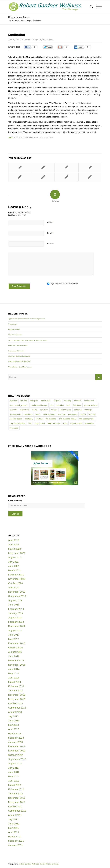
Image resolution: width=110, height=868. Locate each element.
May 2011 (14, 828)
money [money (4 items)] (38, 414)
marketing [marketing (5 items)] (78, 410)
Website (51, 244)
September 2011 (17, 811)
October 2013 (16, 703)
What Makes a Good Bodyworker (20, 367)
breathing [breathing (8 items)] (68, 401)
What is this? (13, 324)
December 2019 (17, 592)
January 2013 (16, 742)
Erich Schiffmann (21, 137)
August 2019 (15, 600)
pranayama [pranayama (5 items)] (73, 414)
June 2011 (14, 824)
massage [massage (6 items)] (88, 410)
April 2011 (14, 832)
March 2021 (15, 570)
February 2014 (16, 686)
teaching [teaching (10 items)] (39, 419)
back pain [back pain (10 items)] (34, 401)
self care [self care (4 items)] (92, 414)
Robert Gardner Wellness (29, 864)
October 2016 (16, 648)
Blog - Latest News (19, 17)
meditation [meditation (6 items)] (28, 414)
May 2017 (14, 639)
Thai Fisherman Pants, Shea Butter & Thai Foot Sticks (28, 340)
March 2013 (15, 733)
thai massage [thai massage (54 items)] (51, 419)
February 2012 (16, 789)
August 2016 (15, 652)
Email (50, 233)
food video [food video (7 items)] (77, 405)
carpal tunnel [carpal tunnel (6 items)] (89, 401)
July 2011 (13, 819)
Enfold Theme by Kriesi (49, 864)
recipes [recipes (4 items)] (83, 414)
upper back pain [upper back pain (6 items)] (54, 423)
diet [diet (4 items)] (52, 405)
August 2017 (15, 630)
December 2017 (17, 626)
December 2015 (17, 665)
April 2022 (14, 545)
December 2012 (17, 746)
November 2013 (17, 699)
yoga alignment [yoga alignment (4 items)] (76, 423)
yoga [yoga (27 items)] (65, 423)
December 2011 (17, 798)
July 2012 (13, 768)
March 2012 (15, 785)
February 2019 (16, 609)
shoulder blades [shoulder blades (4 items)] (16, 419)
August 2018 (15, 617)
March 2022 (15, 549)
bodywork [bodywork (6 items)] (57, 401)
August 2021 (15, 557)
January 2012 (16, 794)
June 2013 (14, 721)
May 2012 (14, 776)
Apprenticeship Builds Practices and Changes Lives (27, 319)
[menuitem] (90, 7)
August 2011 (15, 815)
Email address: (15, 501)
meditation (43, 137)
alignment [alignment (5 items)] (14, 401)
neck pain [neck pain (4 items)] (61, 414)
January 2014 (16, 690)
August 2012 (15, 763)
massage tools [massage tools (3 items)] (15, 414)
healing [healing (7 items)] (34, 410)
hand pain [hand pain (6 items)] (14, 410)
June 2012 (14, 772)
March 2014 (15, 682)
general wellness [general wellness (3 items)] (91, 405)
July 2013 (13, 716)
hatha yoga (33, 137)
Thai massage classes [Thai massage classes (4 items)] (68, 419)
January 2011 (16, 845)
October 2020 (16, 583)
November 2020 (17, 579)
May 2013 (14, 725)
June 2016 (14, 656)
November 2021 (17, 553)
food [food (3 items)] (68, 405)
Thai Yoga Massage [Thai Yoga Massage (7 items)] (17, 423)
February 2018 (16, 622)
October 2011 (16, 806)
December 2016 (17, 643)
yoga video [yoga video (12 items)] (14, 428)
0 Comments (26, 40)
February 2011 (16, 841)
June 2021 (14, 566)
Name (50, 222)
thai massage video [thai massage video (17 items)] (87, 419)
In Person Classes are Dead (18, 345)
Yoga (36, 40)
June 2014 (14, 669)
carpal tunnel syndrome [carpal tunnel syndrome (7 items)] (19, 405)
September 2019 (17, 596)
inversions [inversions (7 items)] (44, 410)
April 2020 (14, 587)
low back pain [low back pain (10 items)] (65, 410)
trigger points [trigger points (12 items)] (40, 423)
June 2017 (14, 635)
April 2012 (14, 781)
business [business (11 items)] (78, 401)
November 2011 (17, 802)
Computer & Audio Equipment (19, 356)
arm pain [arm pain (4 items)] (24, 401)
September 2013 (17, 708)
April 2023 (14, 540)
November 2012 (17, 751)
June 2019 (14, 605)
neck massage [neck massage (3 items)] (49, 414)
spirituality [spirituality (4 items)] (29, 419)
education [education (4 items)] (60, 405)
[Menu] (97, 7)
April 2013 (14, 729)
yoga (51, 137)
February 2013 (16, 738)
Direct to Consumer (15, 335)
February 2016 (16, 660)
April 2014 (14, 678)
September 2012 (17, 759)
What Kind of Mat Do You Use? (19, 361)
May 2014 (14, 673)
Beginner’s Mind (14, 329)
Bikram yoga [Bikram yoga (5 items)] (46, 401)
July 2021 (13, 562)
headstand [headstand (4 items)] (24, 410)
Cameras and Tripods (16, 351)
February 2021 (16, 575)
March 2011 (15, 836)
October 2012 (16, 755)
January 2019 (16, 613)
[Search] (90, 7)
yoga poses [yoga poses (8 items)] (89, 423)
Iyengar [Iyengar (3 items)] (54, 410)
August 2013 (15, 712)
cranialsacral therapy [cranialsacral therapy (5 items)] (39, 405)
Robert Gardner (48, 40)
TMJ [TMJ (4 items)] (30, 423)
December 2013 (17, 695)
